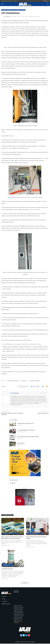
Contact (4, 599)
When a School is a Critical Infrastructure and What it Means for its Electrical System (12, 538)
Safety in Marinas (21, 443)
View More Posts (44, 393)
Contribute (4, 602)
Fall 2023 (17, 534)
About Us (4, 597)
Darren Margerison (7, 17)
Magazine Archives (6, 604)
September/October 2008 (19, 10)
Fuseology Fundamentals (7, 569)
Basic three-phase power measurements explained (28, 437)
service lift (24, 381)
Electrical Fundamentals (7, 10)
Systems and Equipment (35, 381)
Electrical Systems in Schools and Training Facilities (36, 538)
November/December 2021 (8, 566)
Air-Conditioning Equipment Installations (26, 430)
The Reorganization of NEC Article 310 (25, 424)
